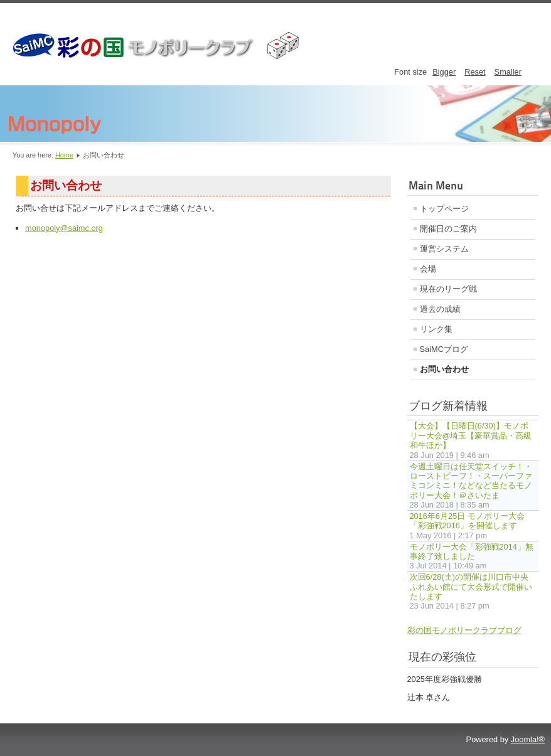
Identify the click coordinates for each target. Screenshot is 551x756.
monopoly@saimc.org (64, 228)
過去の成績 (440, 309)
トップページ (444, 209)
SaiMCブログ (444, 349)
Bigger (444, 72)
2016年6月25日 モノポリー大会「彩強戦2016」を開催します (467, 521)
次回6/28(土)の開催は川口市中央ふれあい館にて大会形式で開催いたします (471, 587)
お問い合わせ (444, 369)
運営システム (444, 249)
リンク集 (436, 329)
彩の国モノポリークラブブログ (464, 630)
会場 (428, 269)
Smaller (508, 72)
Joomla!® (528, 739)
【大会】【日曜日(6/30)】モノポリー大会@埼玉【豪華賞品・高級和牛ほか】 (471, 435)
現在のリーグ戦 (448, 289)
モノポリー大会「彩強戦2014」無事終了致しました (472, 551)
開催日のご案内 (448, 229)
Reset (475, 72)
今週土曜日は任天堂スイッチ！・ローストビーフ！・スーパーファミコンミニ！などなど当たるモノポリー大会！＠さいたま (471, 481)
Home (64, 155)
